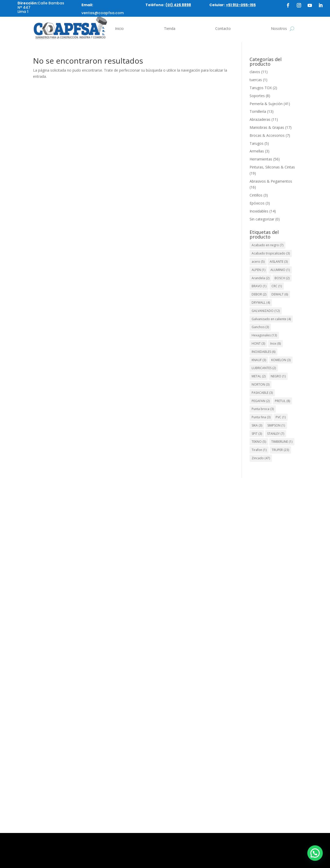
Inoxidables (259, 211)
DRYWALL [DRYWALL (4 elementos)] (261, 303)
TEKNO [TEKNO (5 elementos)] (259, 442)
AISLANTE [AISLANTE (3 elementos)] (279, 262)
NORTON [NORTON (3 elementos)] (261, 384)
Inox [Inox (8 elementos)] (275, 343)
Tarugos (257, 143)
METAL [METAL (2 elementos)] (259, 376)
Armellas (257, 151)
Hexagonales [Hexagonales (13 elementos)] (264, 335)
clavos (255, 72)
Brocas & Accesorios (267, 135)
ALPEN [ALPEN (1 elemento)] (258, 270)
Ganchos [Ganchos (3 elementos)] (260, 327)
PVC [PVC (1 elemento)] (281, 417)
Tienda (170, 28)
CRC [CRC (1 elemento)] (277, 286)
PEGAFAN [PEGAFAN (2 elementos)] (261, 401)
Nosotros (279, 28)
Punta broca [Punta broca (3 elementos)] (263, 409)
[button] (315, 853)
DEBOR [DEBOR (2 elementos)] (259, 294)
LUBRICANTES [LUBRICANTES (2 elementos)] (264, 368)
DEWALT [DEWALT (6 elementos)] (280, 294)
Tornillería (258, 111)
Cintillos (256, 195)
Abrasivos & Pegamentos (271, 181)
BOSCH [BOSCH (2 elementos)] (282, 278)
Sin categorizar (262, 219)
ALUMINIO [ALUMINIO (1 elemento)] (280, 270)
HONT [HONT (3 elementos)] (258, 343)
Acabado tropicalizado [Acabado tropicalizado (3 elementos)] (271, 253)
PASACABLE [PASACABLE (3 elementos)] (262, 393)
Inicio (119, 28)
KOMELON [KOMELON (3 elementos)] (281, 360)
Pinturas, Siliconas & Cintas (272, 167)
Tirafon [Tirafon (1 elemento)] (259, 450)
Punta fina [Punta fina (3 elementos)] (261, 417)
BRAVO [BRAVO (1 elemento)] (259, 286)
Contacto (223, 28)
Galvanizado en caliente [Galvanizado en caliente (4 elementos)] (271, 319)
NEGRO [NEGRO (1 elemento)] (278, 376)
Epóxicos (257, 203)
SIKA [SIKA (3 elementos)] (257, 425)
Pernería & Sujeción (266, 104)
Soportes (257, 96)
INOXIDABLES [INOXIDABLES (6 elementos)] (263, 352)
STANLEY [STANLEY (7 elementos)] (276, 434)
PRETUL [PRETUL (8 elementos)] (282, 401)
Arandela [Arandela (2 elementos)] (261, 278)
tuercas (256, 80)
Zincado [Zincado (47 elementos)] (261, 458)
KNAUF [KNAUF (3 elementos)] (259, 360)
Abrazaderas (260, 119)
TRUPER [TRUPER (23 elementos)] (280, 450)
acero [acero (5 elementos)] (258, 262)
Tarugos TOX (261, 88)
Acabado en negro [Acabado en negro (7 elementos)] (267, 245)
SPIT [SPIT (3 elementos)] (257, 434)
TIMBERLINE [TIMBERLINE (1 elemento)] (282, 442)
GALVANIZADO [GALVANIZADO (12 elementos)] (266, 311)
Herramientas (261, 159)
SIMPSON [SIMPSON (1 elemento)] (276, 425)
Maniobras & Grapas (267, 127)
